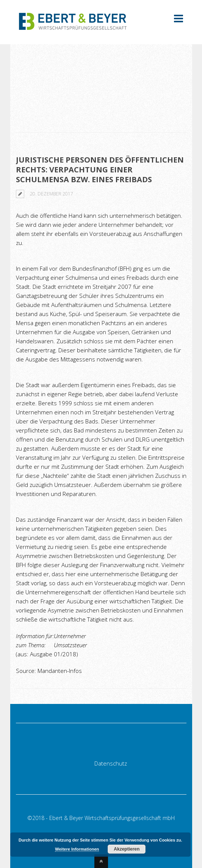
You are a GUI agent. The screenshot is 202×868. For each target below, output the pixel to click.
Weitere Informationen (77, 849)
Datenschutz (111, 763)
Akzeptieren (127, 849)
